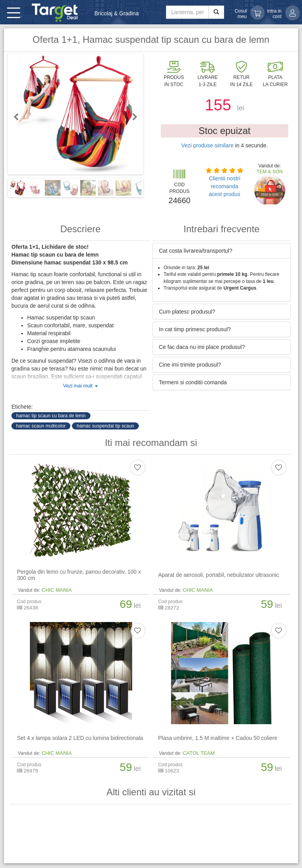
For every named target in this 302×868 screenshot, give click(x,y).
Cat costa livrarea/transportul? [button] (196, 251)
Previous (20, 117)
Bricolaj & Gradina (117, 13)
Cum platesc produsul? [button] (187, 312)
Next (131, 117)
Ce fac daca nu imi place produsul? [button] (202, 347)
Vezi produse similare (207, 145)
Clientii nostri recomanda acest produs (225, 186)
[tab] (222, 251)
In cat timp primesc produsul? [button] (195, 329)
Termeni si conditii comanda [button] (193, 382)
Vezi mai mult (80, 386)
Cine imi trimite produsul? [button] (190, 365)
